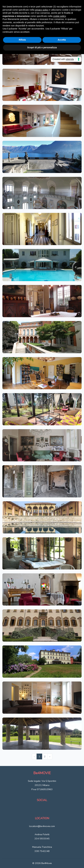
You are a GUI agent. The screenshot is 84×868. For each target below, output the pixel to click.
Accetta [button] (62, 40)
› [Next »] (50, 756)
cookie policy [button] (59, 16)
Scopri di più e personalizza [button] (42, 47)
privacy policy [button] (42, 10)
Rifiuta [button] (22, 40)
